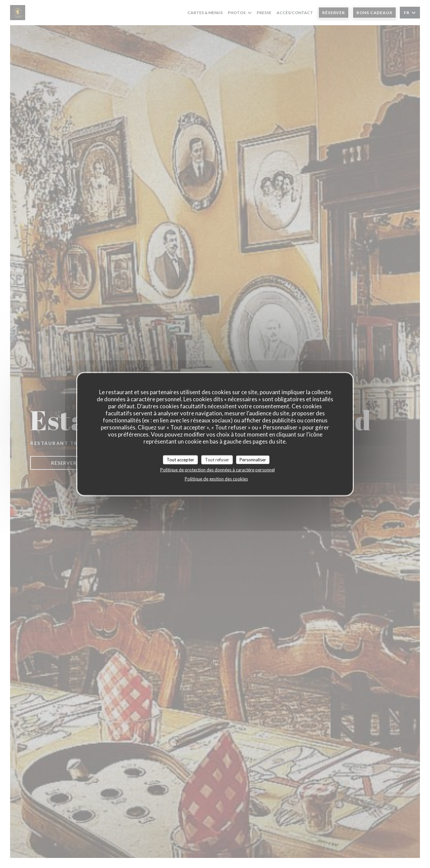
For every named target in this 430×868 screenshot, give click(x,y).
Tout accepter (180, 459)
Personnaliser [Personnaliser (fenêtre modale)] (253, 459)
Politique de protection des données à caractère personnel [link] (218, 470)
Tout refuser (217, 459)
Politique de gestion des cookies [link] (216, 479)
